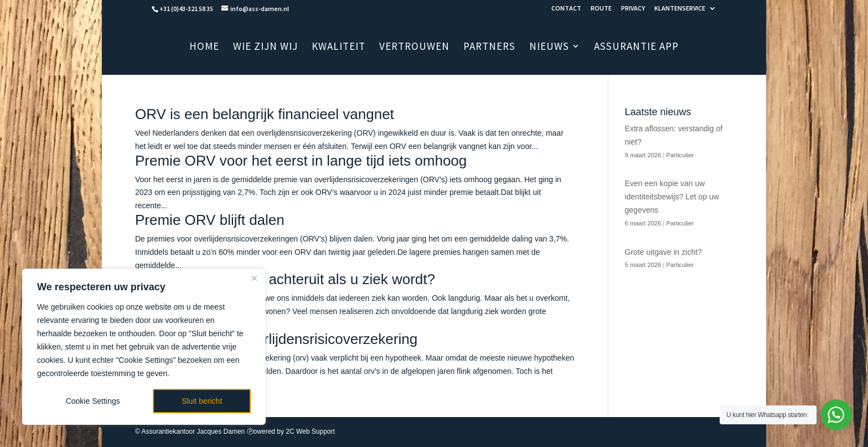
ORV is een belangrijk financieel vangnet (265, 114)
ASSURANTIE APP (636, 47)
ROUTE (601, 9)
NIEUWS (549, 47)
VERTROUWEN (414, 47)
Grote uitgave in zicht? (663, 252)
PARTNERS (489, 47)
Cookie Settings (93, 401)
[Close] (254, 278)
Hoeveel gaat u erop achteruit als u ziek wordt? (285, 279)
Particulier (680, 155)
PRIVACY (633, 9)
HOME (204, 47)
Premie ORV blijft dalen (210, 220)
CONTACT (566, 9)
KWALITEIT (339, 47)
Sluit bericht (202, 401)
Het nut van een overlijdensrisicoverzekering (276, 339)
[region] (144, 347)
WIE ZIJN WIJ (265, 47)
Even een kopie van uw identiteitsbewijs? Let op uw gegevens (672, 197)
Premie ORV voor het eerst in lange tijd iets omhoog (301, 161)
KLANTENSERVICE (680, 9)
